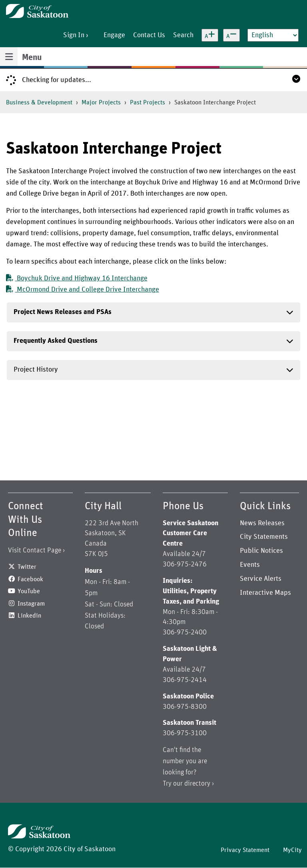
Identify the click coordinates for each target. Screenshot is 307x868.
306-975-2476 (185, 564)
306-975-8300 (185, 707)
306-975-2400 (185, 632)
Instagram (31, 604)
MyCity (292, 850)
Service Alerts (261, 579)
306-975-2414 (185, 680)
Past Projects (148, 102)
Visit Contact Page (35, 550)
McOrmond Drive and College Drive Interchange (83, 290)
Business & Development (39, 102)
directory (197, 784)
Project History (36, 370)
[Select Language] (273, 35)
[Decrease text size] (231, 35)
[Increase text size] (210, 35)
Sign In (74, 35)
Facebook (30, 579)
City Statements (264, 537)
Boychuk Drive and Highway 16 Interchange (77, 278)
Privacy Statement (245, 850)
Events (250, 565)
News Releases (262, 523)
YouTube (29, 591)
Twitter (27, 567)
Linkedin (29, 616)
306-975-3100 (185, 733)
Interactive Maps (265, 593)
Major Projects (101, 102)
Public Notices (261, 551)
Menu (32, 58)
